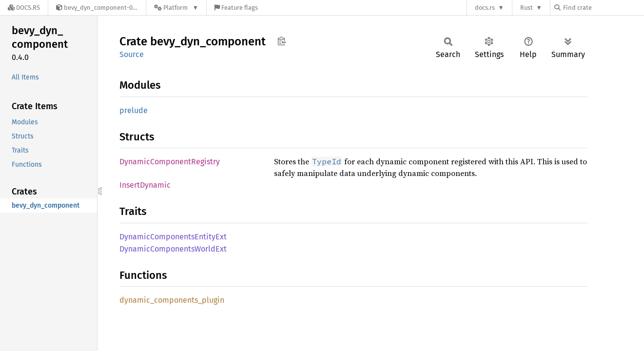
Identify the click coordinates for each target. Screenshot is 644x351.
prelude (134, 110)
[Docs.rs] (24, 8)
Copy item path (282, 41)
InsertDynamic (145, 185)
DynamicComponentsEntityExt (173, 237)
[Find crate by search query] (603, 8)
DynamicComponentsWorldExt (173, 249)
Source (132, 54)
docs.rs (485, 8)
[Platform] (176, 8)
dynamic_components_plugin (172, 300)
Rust (527, 8)
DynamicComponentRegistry (170, 162)
